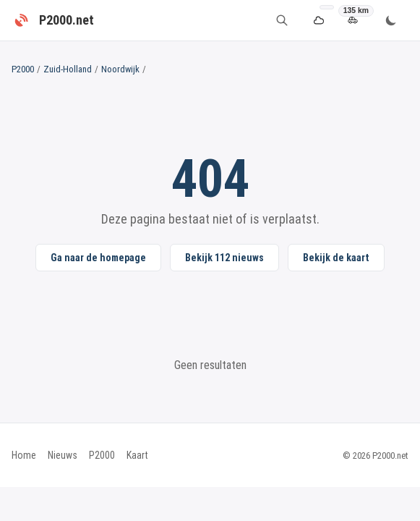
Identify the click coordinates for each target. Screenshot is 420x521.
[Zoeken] (282, 20)
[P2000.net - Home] (53, 20)
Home (24, 455)
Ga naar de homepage (98, 258)
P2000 (23, 69)
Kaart (137, 455)
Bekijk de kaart (336, 258)
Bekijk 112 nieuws (224, 258)
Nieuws (63, 455)
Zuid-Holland (68, 69)
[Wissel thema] (391, 20)
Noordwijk (120, 69)
